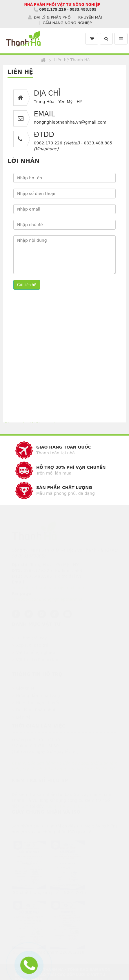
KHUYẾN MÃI (90, 17)
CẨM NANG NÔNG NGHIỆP (67, 22)
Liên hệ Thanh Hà (72, 60)
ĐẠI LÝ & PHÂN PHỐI (53, 17)
